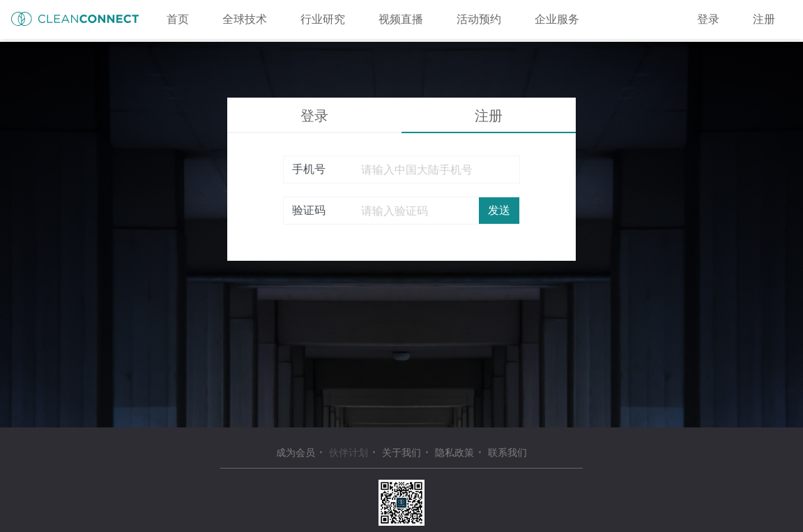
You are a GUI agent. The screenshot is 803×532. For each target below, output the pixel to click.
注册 (764, 19)
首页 (178, 19)
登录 (708, 19)
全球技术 (245, 19)
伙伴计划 (349, 453)
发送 (499, 210)
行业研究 (323, 19)
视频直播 (401, 19)
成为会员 (296, 453)
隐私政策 (454, 453)
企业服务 (557, 19)
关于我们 (401, 453)
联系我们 (507, 453)
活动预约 (479, 19)
